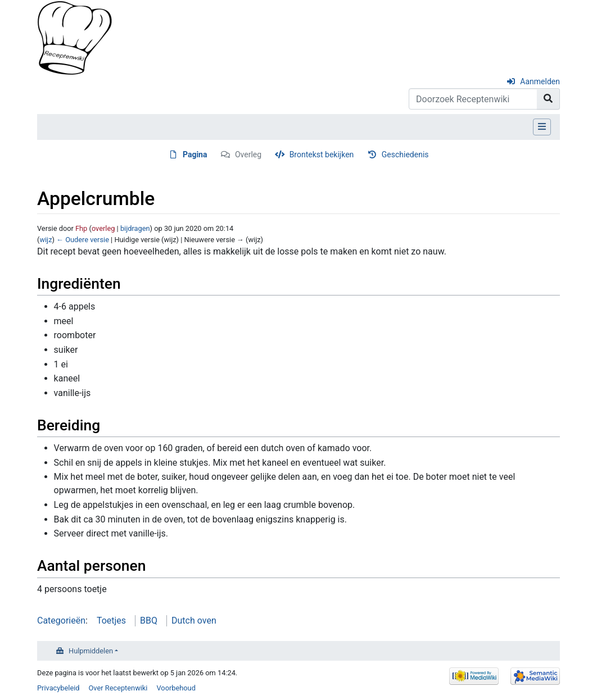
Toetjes (111, 621)
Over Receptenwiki (118, 688)
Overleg (248, 154)
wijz (46, 240)
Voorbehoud (176, 688)
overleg (103, 228)
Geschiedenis (405, 154)
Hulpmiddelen (91, 651)
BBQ (149, 621)
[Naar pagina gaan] (548, 99)
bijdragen (135, 228)
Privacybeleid (58, 688)
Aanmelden (540, 81)
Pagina (195, 154)
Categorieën (61, 621)
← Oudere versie (83, 240)
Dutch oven (194, 621)
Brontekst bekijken (322, 154)
